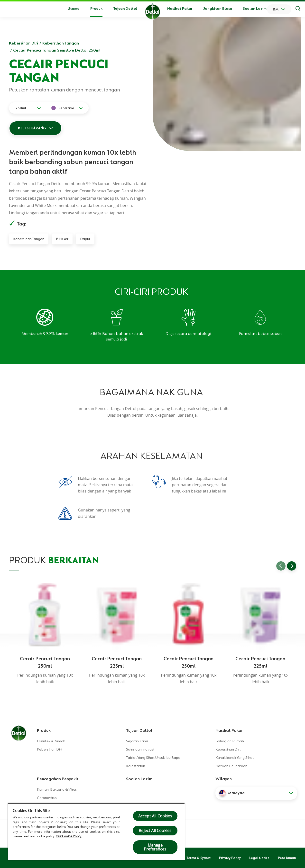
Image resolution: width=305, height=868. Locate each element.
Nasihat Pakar (180, 9)
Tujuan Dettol (125, 9)
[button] (256, 793)
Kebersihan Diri (24, 43)
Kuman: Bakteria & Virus (57, 789)
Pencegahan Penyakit (58, 779)
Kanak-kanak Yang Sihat (235, 758)
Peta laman (287, 858)
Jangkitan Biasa (218, 9)
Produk (44, 730)
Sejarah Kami (137, 741)
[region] (96, 832)
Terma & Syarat (199, 858)
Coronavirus (47, 798)
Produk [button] (96, 9)
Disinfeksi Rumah (51, 741)
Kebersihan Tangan (61, 43)
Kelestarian (136, 766)
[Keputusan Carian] (298, 9)
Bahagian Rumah (230, 741)
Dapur (85, 239)
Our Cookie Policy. (69, 836)
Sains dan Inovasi (140, 749)
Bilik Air (62, 239)
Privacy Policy (230, 858)
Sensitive (66, 108)
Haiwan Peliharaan (231, 766)
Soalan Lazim (255, 9)
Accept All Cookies (155, 816)
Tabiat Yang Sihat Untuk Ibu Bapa (153, 758)
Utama (74, 9)
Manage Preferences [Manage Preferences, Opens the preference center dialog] (155, 847)
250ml (21, 108)
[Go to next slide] (292, 566)
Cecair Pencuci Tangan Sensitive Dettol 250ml (57, 50)
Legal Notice (259, 858)
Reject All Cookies (155, 831)
